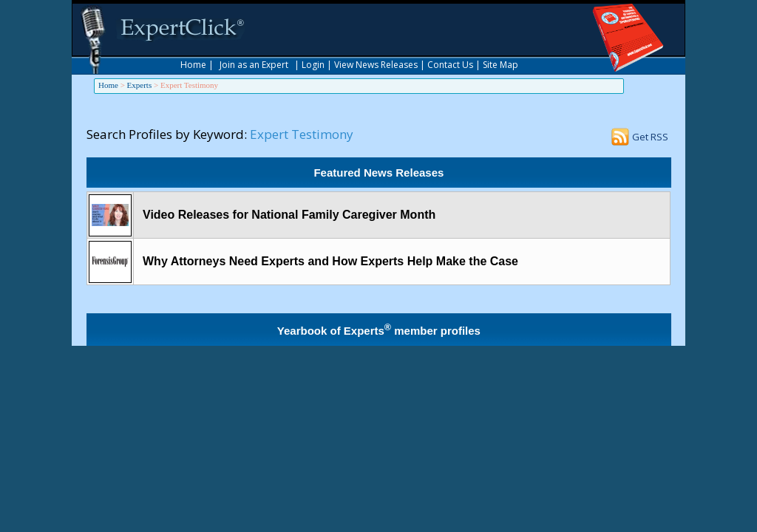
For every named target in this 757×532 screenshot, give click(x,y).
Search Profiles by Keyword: (167, 134)
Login (313, 65)
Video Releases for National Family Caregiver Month (289, 215)
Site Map (500, 65)
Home (193, 65)
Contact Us (450, 65)
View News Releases (376, 65)
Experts (140, 85)
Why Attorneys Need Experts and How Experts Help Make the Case (330, 261)
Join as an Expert (254, 65)
